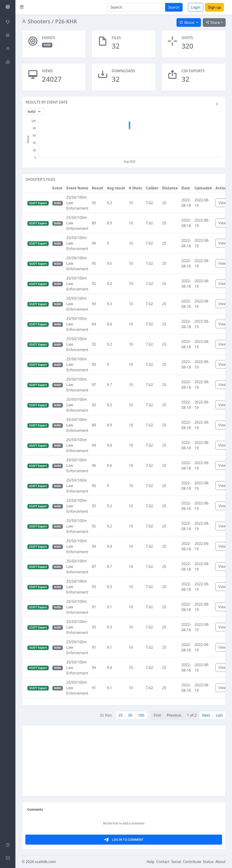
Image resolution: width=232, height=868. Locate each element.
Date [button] (186, 188)
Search (174, 7)
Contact (163, 862)
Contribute (192, 862)
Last (219, 715)
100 (141, 715)
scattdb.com (45, 862)
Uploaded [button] (203, 188)
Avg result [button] (116, 188)
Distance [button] (170, 188)
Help (151, 862)
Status (208, 862)
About (221, 862)
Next (206, 715)
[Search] (137, 7)
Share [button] (213, 22)
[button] (217, 104)
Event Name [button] (77, 188)
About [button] (187, 22)
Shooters (38, 21)
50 (130, 715)
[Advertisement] (124, 761)
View (222, 203)
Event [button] (57, 188)
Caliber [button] (152, 188)
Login (196, 7)
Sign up (214, 7)
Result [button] (97, 188)
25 (121, 715)
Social (176, 862)
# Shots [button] (136, 188)
